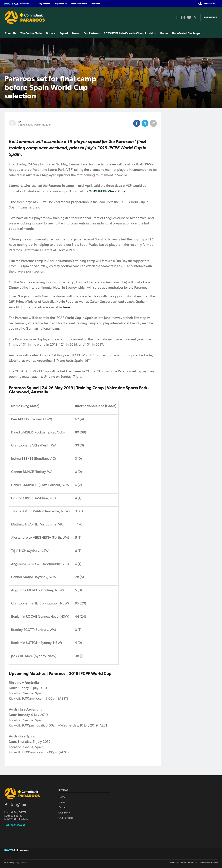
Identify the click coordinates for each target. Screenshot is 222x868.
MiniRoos (96, 4)
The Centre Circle (31, 33)
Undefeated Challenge (186, 33)
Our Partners (91, 33)
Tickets (210, 33)
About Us (10, 33)
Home (164, 33)
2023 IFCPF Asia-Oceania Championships (130, 33)
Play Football (61, 4)
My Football (45, 4)
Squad (64, 33)
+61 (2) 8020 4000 (15, 825)
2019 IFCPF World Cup (107, 191)
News (76, 33)
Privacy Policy (9, 863)
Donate (50, 33)
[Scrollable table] (83, 533)
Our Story (64, 813)
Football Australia (79, 4)
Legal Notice (21, 863)
